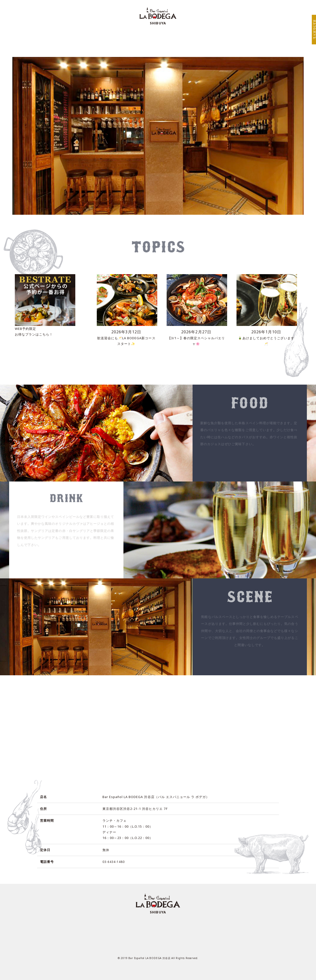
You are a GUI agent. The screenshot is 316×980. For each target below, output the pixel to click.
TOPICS (244, 40)
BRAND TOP (255, 7)
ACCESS (181, 40)
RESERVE (311, 32)
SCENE (152, 40)
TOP (68, 40)
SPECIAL (122, 40)
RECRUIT (212, 40)
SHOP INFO (287, 7)
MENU (93, 40)
